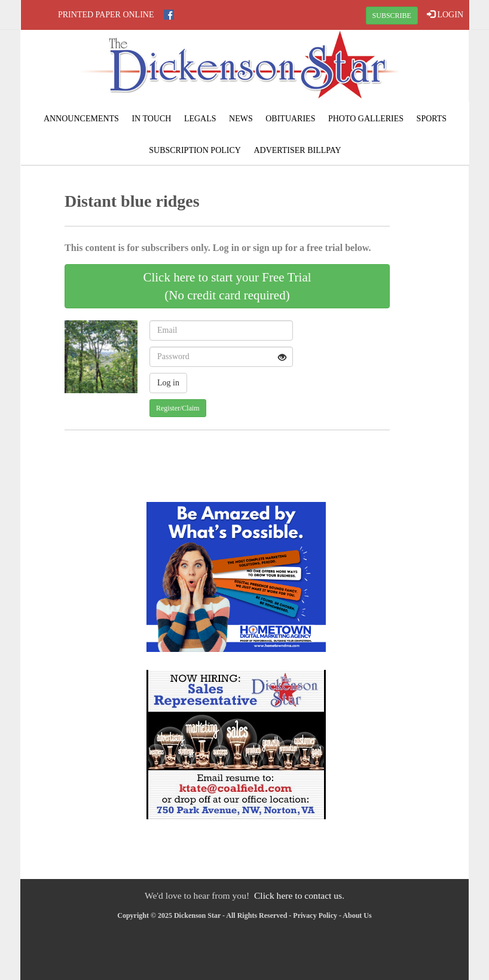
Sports (432, 119)
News (241, 119)
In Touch (151, 119)
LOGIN (445, 14)
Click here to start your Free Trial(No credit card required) (227, 286)
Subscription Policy (195, 150)
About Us (357, 915)
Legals (200, 119)
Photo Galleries (366, 119)
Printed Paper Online (106, 15)
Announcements (81, 119)
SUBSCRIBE (392, 16)
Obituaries (290, 119)
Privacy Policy (315, 915)
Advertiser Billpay (297, 150)
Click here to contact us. (299, 895)
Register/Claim (178, 408)
